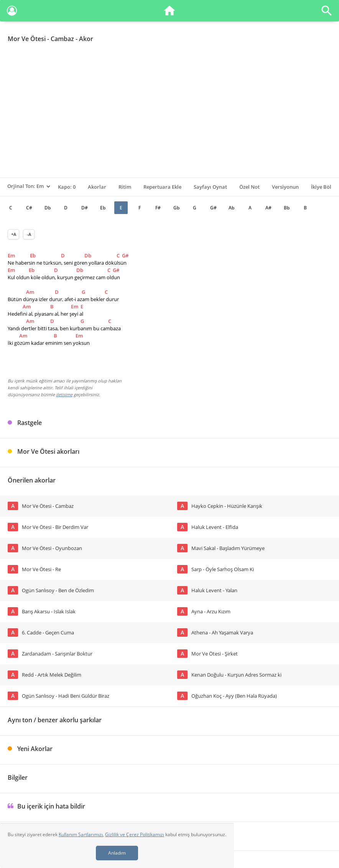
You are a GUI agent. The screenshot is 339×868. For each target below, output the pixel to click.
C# (29, 208)
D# (85, 208)
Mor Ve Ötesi (27, 39)
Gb (176, 208)
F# (158, 208)
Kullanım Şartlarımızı (81, 834)
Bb (287, 208)
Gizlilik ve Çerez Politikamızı (135, 834)
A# (268, 208)
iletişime (64, 394)
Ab (231, 208)
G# (213, 208)
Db (48, 208)
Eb (103, 208)
